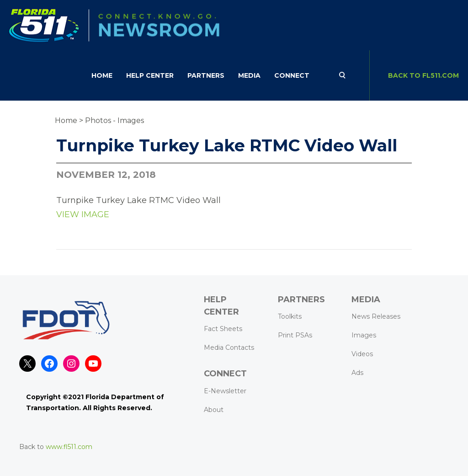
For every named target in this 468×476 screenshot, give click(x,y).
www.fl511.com (69, 447)
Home (102, 75)
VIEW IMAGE (83, 214)
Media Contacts (229, 348)
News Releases (376, 316)
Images (364, 335)
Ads (357, 373)
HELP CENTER (150, 75)
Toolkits (290, 316)
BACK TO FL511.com (423, 75)
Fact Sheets (223, 329)
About (214, 410)
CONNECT (292, 75)
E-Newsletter (225, 391)
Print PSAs (295, 335)
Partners (206, 75)
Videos (362, 354)
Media (249, 75)
